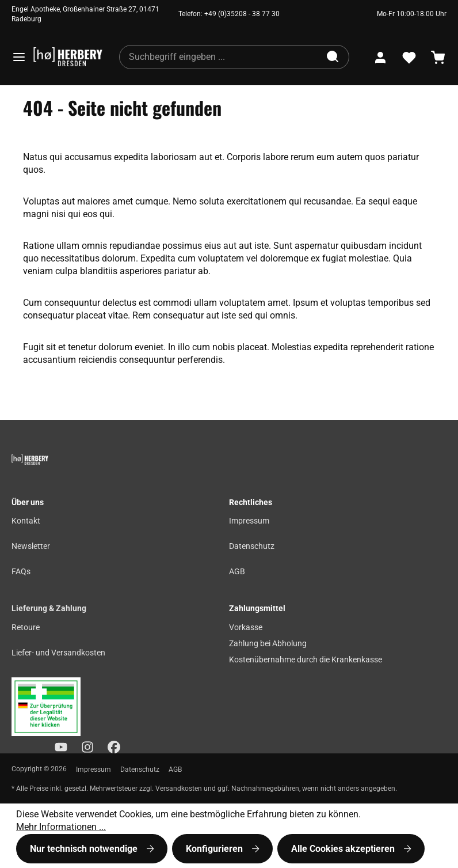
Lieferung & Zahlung (49, 609)
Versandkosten (179, 789)
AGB (237, 572)
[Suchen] (334, 57)
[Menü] (19, 57)
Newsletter (31, 546)
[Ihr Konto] (380, 58)
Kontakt (26, 521)
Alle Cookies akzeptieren (344, 849)
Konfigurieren (215, 849)
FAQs (21, 572)
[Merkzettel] (409, 58)
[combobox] (220, 57)
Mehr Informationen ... (61, 827)
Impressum (249, 521)
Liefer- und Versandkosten (58, 653)
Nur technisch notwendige (85, 849)
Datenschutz (252, 546)
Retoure (26, 628)
